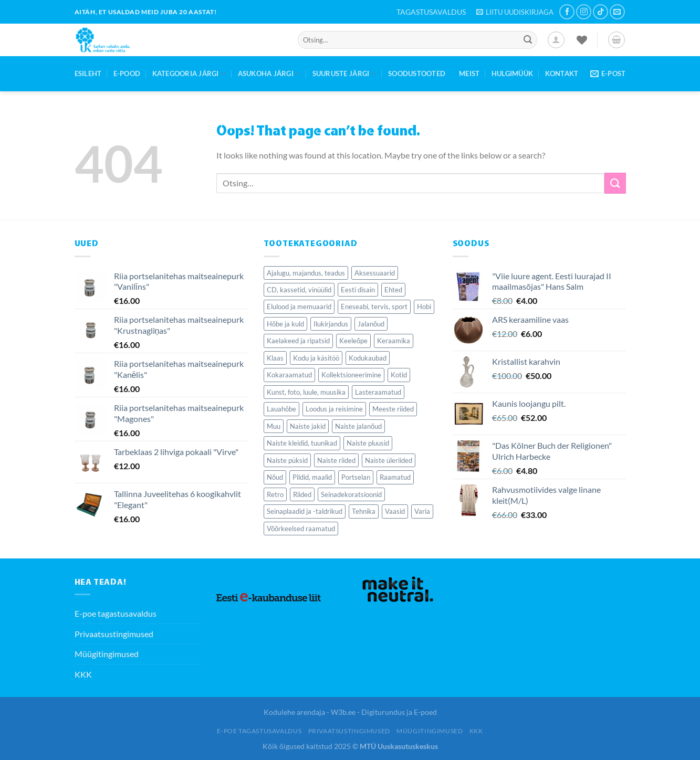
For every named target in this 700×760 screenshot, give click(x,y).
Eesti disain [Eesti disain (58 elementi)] (358, 290)
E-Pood (127, 73)
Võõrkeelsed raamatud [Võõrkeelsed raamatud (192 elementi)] (301, 529)
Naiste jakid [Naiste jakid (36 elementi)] (308, 426)
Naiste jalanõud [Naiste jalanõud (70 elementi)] (358, 426)
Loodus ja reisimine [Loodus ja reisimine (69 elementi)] (334, 409)
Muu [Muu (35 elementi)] (274, 426)
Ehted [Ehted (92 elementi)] (393, 290)
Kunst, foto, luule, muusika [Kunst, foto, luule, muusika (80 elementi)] (306, 392)
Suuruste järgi (344, 74)
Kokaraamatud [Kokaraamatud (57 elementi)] (289, 375)
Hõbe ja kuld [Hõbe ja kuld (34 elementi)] (285, 324)
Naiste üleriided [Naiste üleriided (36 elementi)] (389, 460)
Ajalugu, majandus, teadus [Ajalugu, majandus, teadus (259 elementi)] (306, 273)
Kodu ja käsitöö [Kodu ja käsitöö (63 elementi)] (316, 358)
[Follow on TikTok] (600, 12)
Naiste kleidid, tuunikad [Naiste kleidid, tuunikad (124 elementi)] (302, 443)
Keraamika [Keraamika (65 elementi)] (394, 341)
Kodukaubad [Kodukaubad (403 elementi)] (368, 358)
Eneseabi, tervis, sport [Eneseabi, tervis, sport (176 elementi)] (374, 307)
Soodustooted (417, 73)
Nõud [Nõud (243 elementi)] (275, 477)
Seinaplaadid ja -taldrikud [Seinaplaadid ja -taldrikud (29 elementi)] (305, 511)
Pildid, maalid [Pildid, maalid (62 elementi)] (312, 477)
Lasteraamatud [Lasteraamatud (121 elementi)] (378, 392)
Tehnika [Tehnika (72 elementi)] (364, 511)
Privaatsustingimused (114, 634)
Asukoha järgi (269, 74)
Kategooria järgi (189, 74)
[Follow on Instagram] (584, 12)
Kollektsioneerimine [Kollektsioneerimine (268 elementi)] (351, 375)
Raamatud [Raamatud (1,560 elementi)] (395, 477)
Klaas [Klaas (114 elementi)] (275, 358)
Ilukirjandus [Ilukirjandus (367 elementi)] (331, 324)
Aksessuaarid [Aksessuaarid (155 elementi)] (375, 273)
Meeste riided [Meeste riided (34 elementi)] (393, 409)
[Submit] (528, 40)
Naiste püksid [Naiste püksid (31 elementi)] (287, 460)
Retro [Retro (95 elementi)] (275, 494)
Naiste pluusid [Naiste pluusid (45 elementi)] (368, 443)
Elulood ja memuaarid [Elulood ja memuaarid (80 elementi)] (299, 307)
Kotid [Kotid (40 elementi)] (399, 375)
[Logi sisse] (556, 40)
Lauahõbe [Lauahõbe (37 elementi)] (281, 409)
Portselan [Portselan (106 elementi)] (356, 477)
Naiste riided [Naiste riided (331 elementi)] (336, 460)
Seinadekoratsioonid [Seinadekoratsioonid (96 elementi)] (351, 494)
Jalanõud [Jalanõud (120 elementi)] (371, 324)
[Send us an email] (617, 12)
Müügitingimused (107, 654)
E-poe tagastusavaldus (116, 613)
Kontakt (562, 73)
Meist (469, 73)
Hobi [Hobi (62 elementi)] (424, 307)
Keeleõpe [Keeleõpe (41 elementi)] (353, 341)
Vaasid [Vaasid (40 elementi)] (395, 511)
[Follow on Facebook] (567, 12)
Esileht (88, 73)
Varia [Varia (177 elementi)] (422, 511)
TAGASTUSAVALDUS (431, 12)
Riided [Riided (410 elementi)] (302, 494)
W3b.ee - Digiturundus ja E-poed (384, 712)
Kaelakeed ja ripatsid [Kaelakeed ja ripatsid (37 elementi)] (298, 341)
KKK (83, 674)
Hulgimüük (512, 73)
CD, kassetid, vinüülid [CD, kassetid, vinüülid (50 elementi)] (299, 290)
